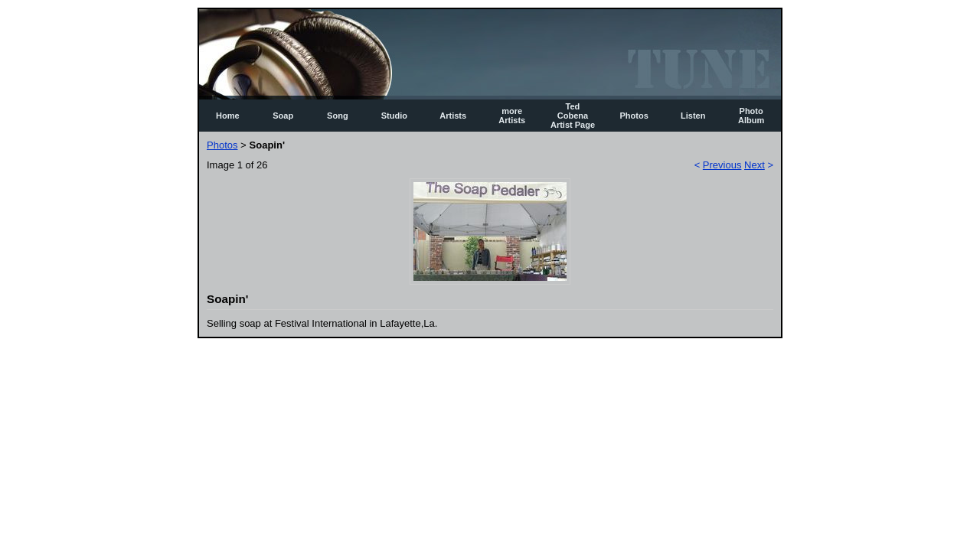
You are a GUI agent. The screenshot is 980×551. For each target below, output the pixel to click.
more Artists (512, 116)
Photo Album (751, 116)
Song (338, 116)
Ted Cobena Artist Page (573, 116)
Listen (693, 116)
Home (228, 116)
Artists (453, 116)
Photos (634, 116)
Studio (394, 116)
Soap (283, 116)
